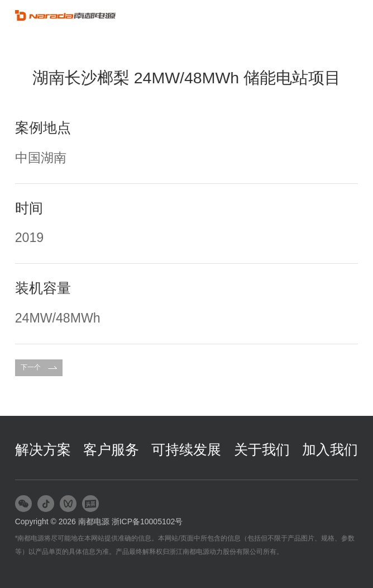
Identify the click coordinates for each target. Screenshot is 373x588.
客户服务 (111, 449)
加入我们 (330, 449)
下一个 (39, 367)
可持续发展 (186, 449)
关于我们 (262, 449)
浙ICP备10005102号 (147, 521)
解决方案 (43, 449)
